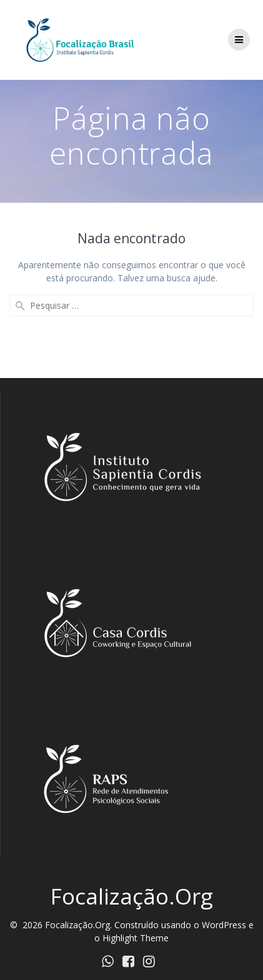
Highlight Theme (136, 938)
